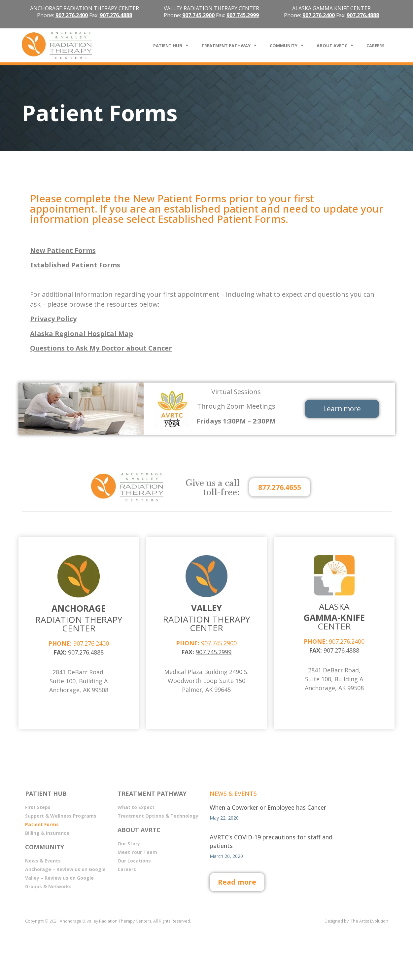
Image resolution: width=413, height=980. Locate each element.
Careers (127, 869)
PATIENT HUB (171, 45)
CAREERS (376, 46)
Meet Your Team (137, 852)
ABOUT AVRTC (335, 45)
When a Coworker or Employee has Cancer (268, 807)
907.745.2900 (219, 643)
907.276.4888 (116, 15)
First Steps (38, 807)
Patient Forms (42, 824)
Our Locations (134, 861)
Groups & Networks (48, 886)
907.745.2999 (243, 15)
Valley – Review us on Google (59, 878)
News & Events (43, 861)
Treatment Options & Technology (158, 816)
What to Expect (136, 807)
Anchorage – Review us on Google (65, 869)
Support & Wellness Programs (61, 816)
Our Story (129, 844)
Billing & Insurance (47, 833)
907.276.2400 (91, 643)
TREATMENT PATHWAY (229, 45)
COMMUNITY (287, 45)
